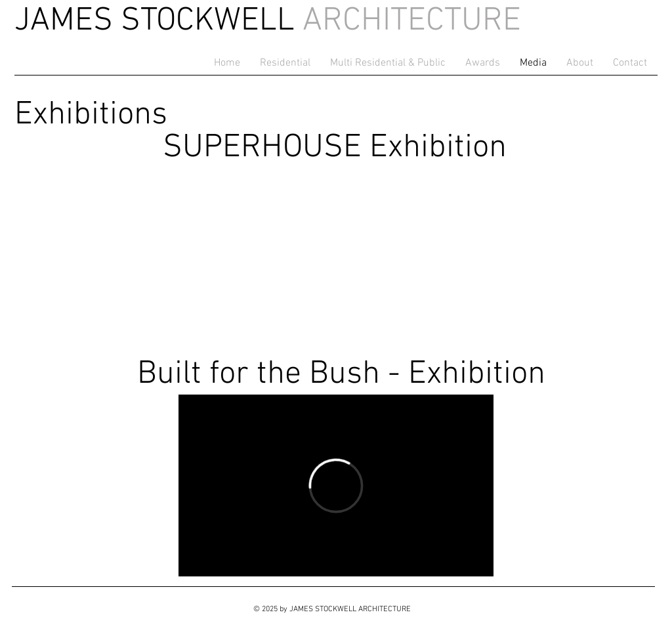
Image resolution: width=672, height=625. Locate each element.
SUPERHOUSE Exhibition (335, 148)
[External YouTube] (336, 259)
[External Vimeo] (336, 485)
